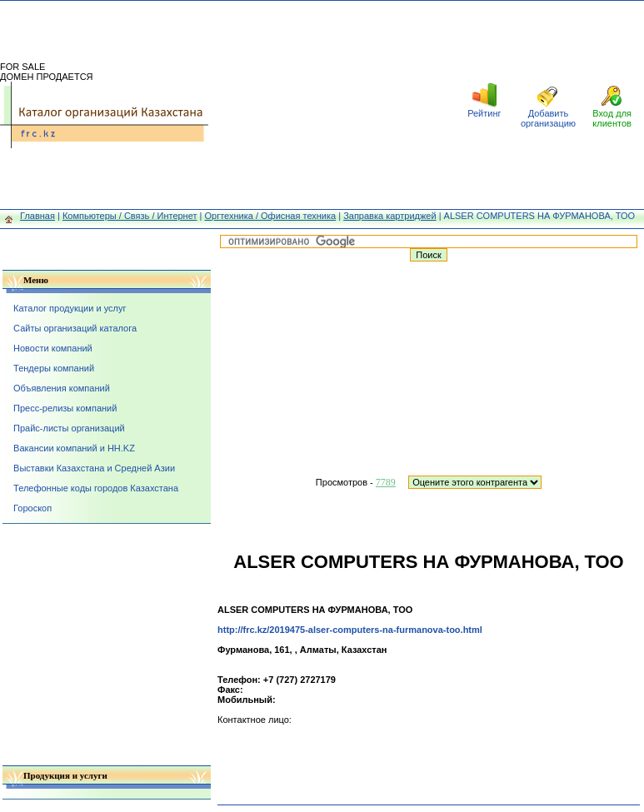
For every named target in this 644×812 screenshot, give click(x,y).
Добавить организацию (548, 118)
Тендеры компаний (54, 368)
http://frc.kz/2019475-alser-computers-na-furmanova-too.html (350, 630)
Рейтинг (484, 113)
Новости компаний (53, 348)
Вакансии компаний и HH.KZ (74, 448)
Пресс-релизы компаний (65, 408)
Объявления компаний (62, 388)
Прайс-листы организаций (69, 428)
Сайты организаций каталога (75, 328)
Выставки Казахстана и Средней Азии (94, 468)
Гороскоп (32, 508)
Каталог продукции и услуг (70, 308)
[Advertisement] (330, 105)
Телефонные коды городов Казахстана (96, 488)
